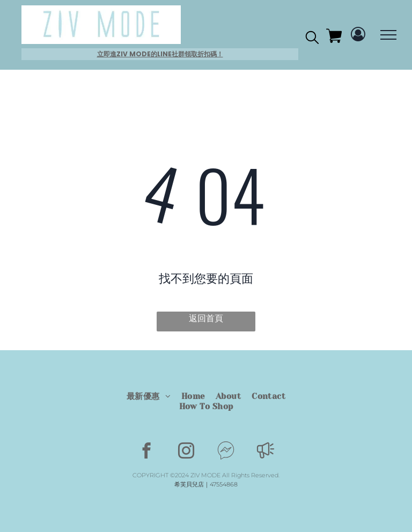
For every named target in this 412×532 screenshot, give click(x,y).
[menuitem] (149, 397)
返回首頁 (206, 318)
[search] (312, 39)
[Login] (358, 35)
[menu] (388, 35)
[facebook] (147, 452)
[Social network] (226, 452)
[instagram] (186, 452)
